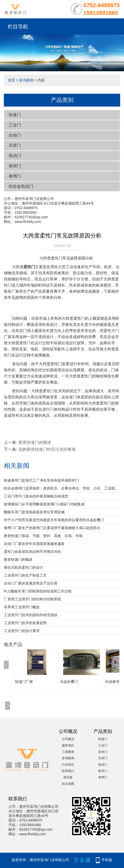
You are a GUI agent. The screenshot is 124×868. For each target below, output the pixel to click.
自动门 (15, 135)
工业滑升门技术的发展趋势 (25, 623)
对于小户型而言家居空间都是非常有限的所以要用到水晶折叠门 (54, 520)
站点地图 (68, 784)
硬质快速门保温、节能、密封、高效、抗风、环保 (43, 536)
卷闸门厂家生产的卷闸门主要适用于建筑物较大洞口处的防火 (52, 528)
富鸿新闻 (26, 80)
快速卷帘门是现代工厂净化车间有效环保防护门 (41, 480)
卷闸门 (15, 176)
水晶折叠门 (69, 682)
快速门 (15, 115)
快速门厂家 (24, 682)
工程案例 (68, 752)
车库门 (15, 145)
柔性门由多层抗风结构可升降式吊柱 (32, 552)
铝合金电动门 (21, 186)
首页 (12, 80)
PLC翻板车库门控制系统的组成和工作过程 (38, 591)
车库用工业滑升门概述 (22, 607)
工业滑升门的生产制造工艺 (25, 575)
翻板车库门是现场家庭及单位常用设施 (34, 512)
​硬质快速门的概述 (35, 442)
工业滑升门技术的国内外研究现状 (31, 615)
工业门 (15, 125)
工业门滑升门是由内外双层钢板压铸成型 (36, 496)
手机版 (107, 860)
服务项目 (68, 745)
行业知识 (68, 765)
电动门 (15, 156)
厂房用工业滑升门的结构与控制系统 (32, 599)
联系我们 (68, 771)
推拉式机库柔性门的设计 (24, 567)
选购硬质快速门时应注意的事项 (47, 449)
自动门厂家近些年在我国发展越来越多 (34, 544)
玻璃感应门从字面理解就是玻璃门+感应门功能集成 (44, 504)
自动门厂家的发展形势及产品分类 (31, 583)
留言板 (68, 777)
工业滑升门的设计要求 (22, 631)
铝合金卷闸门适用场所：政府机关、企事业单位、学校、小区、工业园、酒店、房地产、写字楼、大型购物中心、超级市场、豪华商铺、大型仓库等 (62, 488)
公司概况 (68, 739)
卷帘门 (15, 166)
